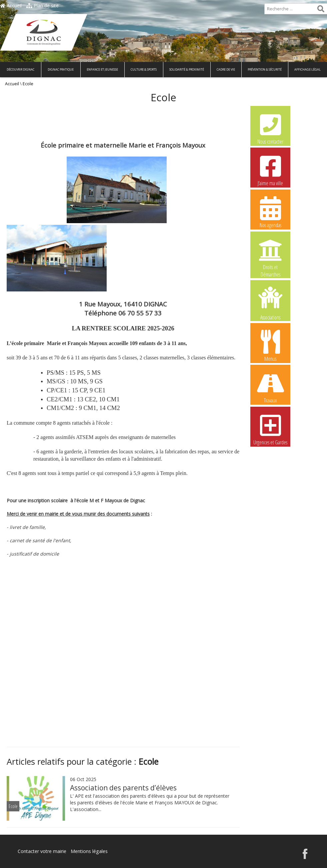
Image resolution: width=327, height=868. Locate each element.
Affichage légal (307, 69)
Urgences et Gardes (270, 429)
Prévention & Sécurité (265, 69)
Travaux (270, 387)
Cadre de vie (226, 69)
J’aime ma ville (270, 170)
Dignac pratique (61, 69)
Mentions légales (89, 851)
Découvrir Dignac (20, 69)
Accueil (11, 5)
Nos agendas (270, 212)
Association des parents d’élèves (123, 788)
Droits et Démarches (270, 254)
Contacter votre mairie (42, 851)
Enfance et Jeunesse (102, 69)
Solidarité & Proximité (187, 69)
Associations (270, 303)
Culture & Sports (144, 69)
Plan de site (42, 5)
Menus (270, 345)
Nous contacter (270, 128)
